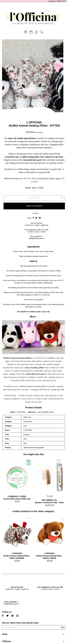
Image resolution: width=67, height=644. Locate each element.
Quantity (33, 198)
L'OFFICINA (34, 122)
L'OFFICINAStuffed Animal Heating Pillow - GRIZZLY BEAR (49, 556)
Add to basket (34, 206)
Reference (32, 412)
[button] (61, 76)
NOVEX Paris (10, 395)
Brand (13, 412)
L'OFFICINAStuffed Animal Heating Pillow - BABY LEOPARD (17, 556)
